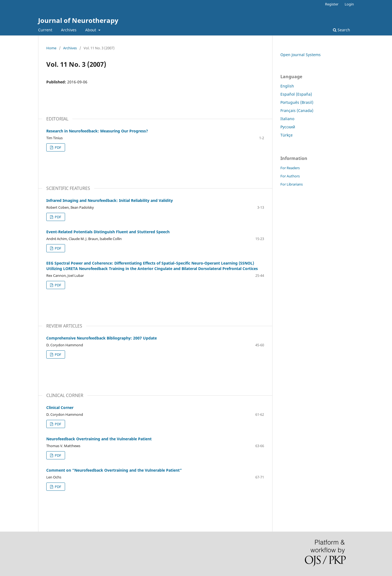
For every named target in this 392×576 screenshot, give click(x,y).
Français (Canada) (297, 110)
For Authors (290, 176)
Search (342, 30)
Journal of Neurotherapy (78, 20)
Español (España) (296, 94)
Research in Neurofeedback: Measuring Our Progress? (97, 131)
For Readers (290, 168)
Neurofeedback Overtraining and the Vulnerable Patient (99, 439)
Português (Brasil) (297, 102)
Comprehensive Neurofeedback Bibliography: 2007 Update (102, 338)
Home (51, 48)
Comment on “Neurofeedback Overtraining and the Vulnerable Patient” (114, 470)
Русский (288, 127)
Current (45, 30)
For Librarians (292, 184)
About (91, 30)
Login (349, 4)
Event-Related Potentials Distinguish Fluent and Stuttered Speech (108, 232)
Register (332, 4)
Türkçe (287, 135)
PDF (58, 147)
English (287, 86)
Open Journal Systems (301, 55)
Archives (69, 30)
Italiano (287, 119)
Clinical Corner (60, 407)
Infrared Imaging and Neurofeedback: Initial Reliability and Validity (110, 200)
